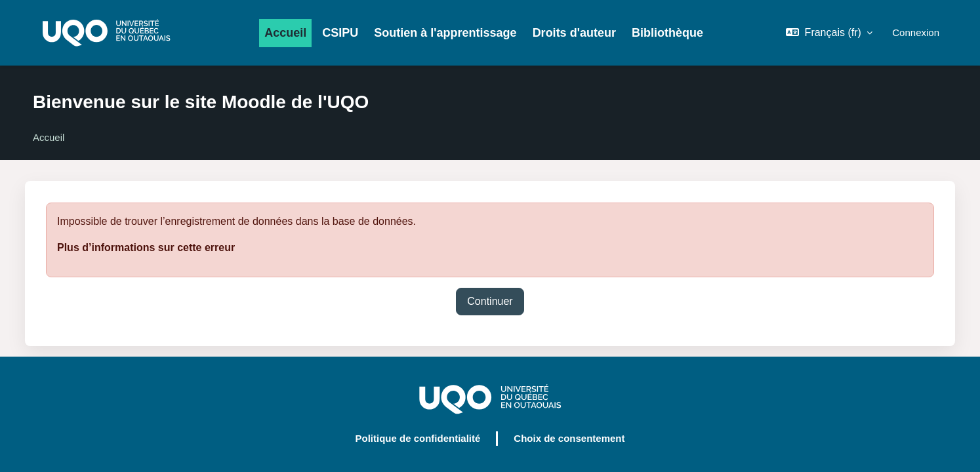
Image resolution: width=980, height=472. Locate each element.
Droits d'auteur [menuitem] (574, 33)
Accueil (49, 137)
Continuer (490, 301)
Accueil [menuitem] (285, 33)
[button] (829, 33)
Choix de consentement (569, 438)
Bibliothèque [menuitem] (667, 33)
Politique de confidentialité (418, 438)
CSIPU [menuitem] (340, 33)
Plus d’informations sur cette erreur (146, 247)
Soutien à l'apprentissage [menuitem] (445, 33)
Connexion (916, 32)
